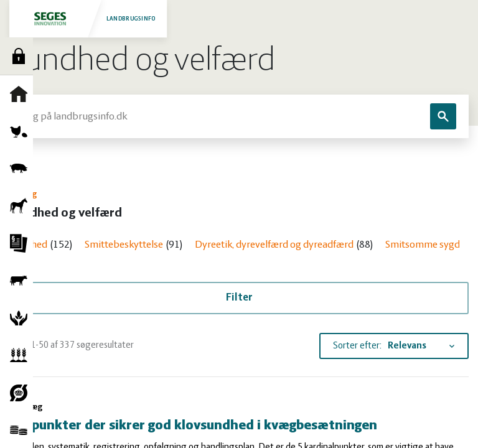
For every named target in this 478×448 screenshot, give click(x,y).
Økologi (22, 393)
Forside (22, 94)
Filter (239, 298)
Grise (22, 169)
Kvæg (22, 281)
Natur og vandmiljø (22, 318)
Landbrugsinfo (89, 18)
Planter (22, 355)
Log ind (22, 56)
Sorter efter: (357, 346)
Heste (22, 206)
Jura (22, 243)
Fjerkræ (22, 131)
